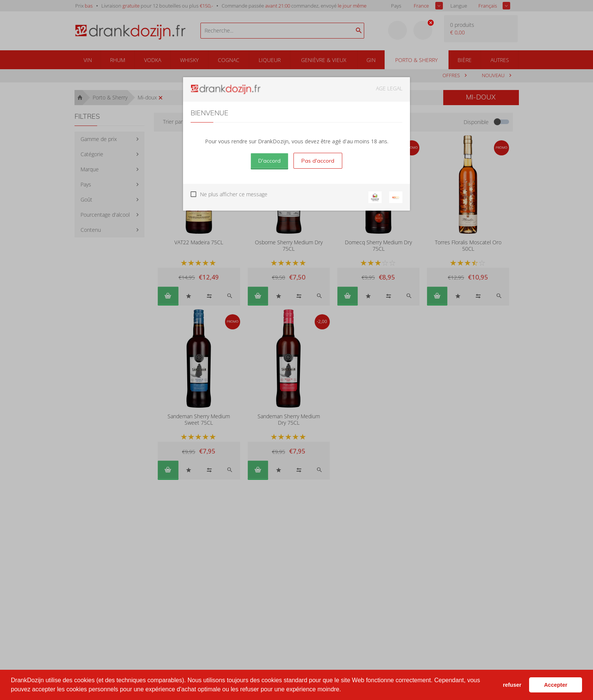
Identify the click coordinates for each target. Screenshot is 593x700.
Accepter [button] (556, 685)
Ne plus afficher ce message (234, 194)
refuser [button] (512, 685)
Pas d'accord (318, 161)
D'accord (269, 161)
